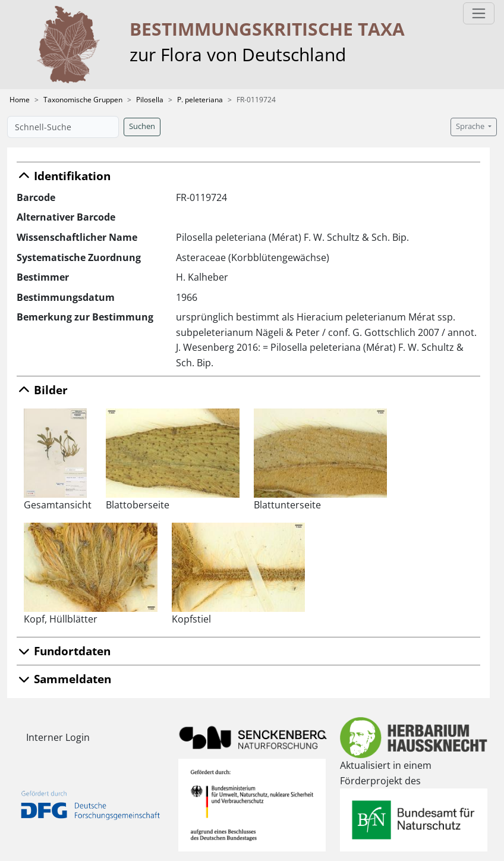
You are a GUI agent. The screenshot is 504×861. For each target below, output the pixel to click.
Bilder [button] (42, 390)
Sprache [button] (471, 126)
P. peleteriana (200, 100)
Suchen (142, 126)
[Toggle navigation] (479, 13)
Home (20, 100)
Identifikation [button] (64, 176)
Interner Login (58, 737)
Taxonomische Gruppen (83, 100)
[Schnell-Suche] (63, 127)
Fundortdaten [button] (64, 651)
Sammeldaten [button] (64, 679)
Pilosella (150, 100)
